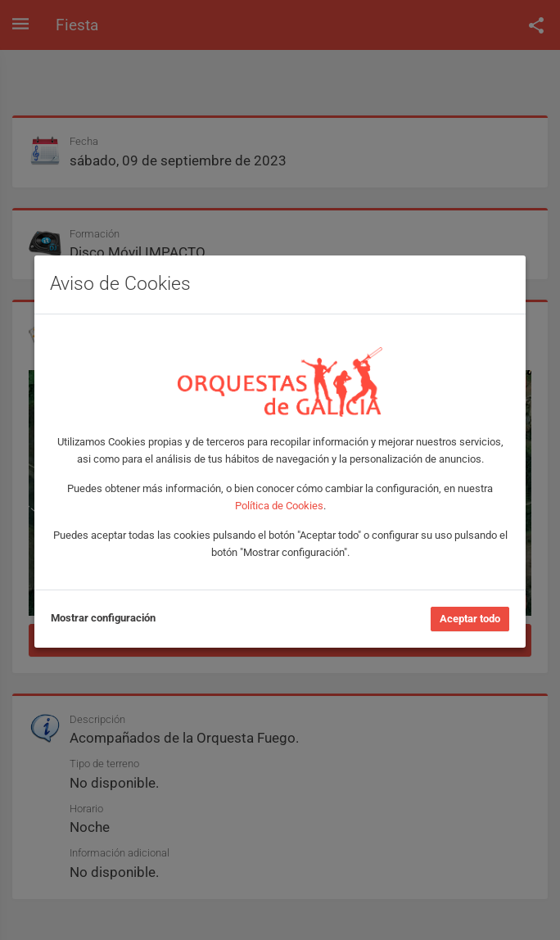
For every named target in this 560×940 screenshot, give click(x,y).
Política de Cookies (279, 506)
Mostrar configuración (103, 618)
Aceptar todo (470, 619)
